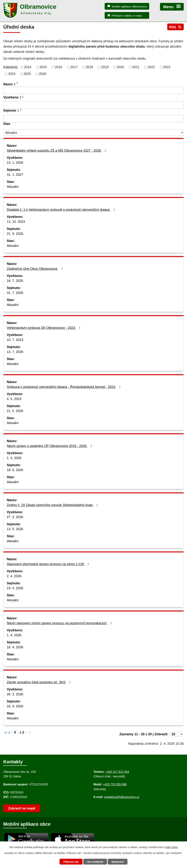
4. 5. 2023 (14, 399)
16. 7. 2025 (15, 281)
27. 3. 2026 (15, 517)
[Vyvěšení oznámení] (93, 105)
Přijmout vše (71, 862)
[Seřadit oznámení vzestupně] (18, 83)
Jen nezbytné (95, 862)
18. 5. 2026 (15, 470)
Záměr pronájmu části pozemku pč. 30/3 (39, 682)
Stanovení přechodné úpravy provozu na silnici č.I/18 (49, 564)
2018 (89, 67)
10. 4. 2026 (15, 706)
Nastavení (118, 862)
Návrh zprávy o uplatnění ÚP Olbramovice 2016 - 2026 (50, 446)
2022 (151, 67)
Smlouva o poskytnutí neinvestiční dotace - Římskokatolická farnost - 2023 (64, 387)
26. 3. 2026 (15, 694)
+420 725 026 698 (115, 784)
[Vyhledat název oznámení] (93, 90)
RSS (176, 27)
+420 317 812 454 (117, 772)
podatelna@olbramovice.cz (122, 797)
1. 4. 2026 (14, 458)
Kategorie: (11, 67)
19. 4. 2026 (15, 588)
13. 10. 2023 (16, 222)
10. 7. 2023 (15, 340)
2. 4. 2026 (14, 576)
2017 (74, 67)
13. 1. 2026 (15, 163)
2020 (120, 67)
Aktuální (13, 187)
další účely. (172, 847)
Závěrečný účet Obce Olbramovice (35, 269)
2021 (136, 67)
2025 (27, 74)
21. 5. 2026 (15, 411)
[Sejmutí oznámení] (93, 119)
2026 (43, 74)
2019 (105, 67)
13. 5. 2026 (15, 529)
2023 (167, 67)
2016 (59, 67)
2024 (12, 74)
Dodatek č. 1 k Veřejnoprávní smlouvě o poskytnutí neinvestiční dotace (62, 210)
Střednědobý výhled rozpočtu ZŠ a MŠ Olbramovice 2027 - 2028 (57, 151)
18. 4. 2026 (15, 647)
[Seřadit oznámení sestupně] (18, 84)
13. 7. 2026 (15, 352)
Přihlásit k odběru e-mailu (127, 16)
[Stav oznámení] (93, 133)
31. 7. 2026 (15, 293)
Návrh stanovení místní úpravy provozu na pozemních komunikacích (60, 623)
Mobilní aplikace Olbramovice (129, 6)
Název (9, 84)
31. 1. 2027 (15, 175)
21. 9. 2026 (15, 234)
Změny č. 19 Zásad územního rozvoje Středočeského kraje (53, 505)
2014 (28, 67)
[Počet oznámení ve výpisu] (176, 734)
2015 (43, 67)
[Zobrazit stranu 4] (15, 732)
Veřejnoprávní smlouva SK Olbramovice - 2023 (44, 328)
